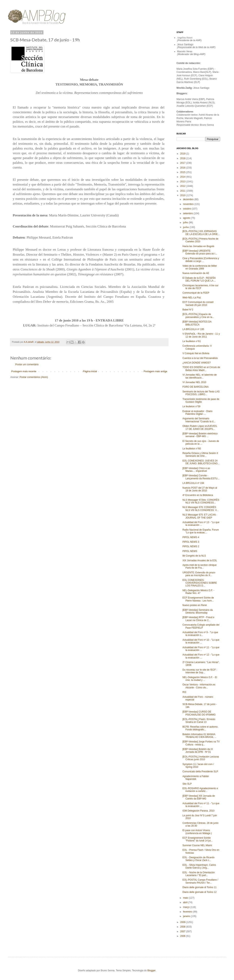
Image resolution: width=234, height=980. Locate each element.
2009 (183, 922)
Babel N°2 (188, 310)
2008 (183, 927)
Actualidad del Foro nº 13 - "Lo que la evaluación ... (201, 524)
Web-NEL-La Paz (192, 298)
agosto (187, 218)
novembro (189, 204)
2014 (183, 177)
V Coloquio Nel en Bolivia (196, 353)
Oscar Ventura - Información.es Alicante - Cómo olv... (199, 686)
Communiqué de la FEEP (196, 293)
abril (186, 902)
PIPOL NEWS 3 (191, 542)
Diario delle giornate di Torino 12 (199, 892)
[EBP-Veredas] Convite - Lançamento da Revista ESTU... (201, 477)
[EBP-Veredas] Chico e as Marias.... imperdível (196, 470)
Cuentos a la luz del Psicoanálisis (200, 358)
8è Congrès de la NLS (194, 556)
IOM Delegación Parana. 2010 (198, 811)
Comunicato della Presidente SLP (200, 772)
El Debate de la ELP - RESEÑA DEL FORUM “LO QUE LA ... (199, 279)
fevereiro (188, 912)
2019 (183, 154)
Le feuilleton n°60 (192, 449)
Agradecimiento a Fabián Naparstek (196, 778)
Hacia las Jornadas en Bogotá (198, 246)
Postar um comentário (27, 364)
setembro (188, 213)
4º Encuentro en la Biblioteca (198, 495)
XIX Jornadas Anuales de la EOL (200, 560)
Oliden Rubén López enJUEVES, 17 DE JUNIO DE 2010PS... (200, 427)
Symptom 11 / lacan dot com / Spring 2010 (198, 766)
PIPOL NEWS (190, 551)
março (187, 907)
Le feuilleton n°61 (192, 341)
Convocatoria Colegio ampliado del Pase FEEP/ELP (201, 626)
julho (186, 223)
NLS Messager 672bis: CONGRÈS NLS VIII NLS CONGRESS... (201, 501)
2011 (183, 191)
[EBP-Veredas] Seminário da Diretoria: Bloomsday (198, 611)
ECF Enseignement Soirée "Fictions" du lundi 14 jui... (198, 839)
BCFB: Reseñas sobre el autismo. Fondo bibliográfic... (200, 728)
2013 (183, 182)
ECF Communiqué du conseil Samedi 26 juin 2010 (198, 304)
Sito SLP (187, 784)
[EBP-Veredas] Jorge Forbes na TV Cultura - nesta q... (201, 743)
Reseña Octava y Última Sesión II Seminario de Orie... (200, 455)
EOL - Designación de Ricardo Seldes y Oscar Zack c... (199, 859)
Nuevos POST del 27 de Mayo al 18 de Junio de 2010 (200, 489)
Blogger (151, 970)
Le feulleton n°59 (191, 406)
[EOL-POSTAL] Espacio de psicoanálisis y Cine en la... (198, 316)
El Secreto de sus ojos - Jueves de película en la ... (201, 442)
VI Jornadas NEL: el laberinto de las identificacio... (200, 376)
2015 (183, 172)
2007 (183, 931)
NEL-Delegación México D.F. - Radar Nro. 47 (198, 592)
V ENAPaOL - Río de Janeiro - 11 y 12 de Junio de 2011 (201, 335)
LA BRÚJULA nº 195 (193, 329)
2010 (183, 195)
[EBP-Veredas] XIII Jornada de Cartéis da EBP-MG (199, 797)
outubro (187, 209)
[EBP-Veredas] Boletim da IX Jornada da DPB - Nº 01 (198, 751)
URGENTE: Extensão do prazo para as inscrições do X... (199, 574)
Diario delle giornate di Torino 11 (199, 887)
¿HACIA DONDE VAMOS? (197, 363)
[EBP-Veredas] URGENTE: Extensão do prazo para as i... (200, 252)
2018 (183, 158)
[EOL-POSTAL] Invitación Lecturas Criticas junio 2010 (201, 758)
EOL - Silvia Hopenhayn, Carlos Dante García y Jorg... (199, 866)
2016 (183, 168)
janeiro (187, 916)
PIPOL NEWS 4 (191, 537)
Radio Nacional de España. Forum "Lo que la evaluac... (201, 531)
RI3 (184, 692)
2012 (183, 186)
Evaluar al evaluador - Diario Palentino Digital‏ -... (197, 413)
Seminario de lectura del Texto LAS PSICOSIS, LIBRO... (201, 393)
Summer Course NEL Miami (197, 845)
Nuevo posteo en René (195, 605)
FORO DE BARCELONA (196, 387)
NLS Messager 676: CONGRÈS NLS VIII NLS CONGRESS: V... (200, 509)
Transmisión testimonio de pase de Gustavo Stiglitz (201, 401)
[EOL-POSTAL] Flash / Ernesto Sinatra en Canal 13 (199, 721)
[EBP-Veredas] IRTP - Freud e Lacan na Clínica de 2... (198, 619)
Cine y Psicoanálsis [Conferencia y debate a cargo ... (201, 260)
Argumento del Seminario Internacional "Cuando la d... (199, 420)
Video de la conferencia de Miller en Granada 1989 (200, 267)
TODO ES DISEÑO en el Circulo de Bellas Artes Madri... (201, 369)
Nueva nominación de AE (196, 273)
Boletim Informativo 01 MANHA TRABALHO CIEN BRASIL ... (199, 736)
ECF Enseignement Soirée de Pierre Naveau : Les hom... (198, 599)
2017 (183, 163)
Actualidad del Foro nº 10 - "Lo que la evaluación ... (201, 641)
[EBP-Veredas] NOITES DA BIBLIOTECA (197, 323)
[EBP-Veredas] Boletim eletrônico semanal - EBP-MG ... (200, 435)
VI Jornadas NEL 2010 (194, 382)
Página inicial (90, 371)
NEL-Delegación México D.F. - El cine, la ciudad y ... (200, 679)
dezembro (189, 199)
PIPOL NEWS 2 (191, 546)
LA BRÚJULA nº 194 (193, 483)
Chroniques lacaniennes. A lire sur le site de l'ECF (200, 287)
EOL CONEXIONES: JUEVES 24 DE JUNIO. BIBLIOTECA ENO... (201, 462)
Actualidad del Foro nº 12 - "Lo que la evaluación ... (201, 656)
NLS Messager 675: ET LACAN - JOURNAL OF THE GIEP (200, 516)
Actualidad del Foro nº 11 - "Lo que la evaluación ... (201, 649)
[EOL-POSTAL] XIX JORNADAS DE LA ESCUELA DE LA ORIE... (201, 233)
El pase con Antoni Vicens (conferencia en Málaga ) (197, 832)
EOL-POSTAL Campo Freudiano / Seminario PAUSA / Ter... (200, 881)
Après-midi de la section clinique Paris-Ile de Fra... (199, 566)
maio (186, 898)
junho (186, 227)
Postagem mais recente (24, 371)
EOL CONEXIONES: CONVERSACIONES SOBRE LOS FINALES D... (200, 583)
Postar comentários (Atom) (34, 377)
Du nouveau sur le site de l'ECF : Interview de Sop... (200, 671)
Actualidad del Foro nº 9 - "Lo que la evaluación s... (200, 634)
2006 (183, 936)
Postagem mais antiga (155, 371)
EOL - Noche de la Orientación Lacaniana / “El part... (199, 874)
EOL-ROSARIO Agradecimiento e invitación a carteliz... (200, 790)
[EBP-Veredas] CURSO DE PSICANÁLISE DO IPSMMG (199, 713)
